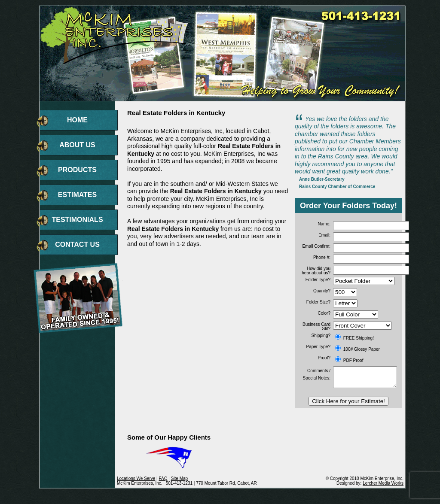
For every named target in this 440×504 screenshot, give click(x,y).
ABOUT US (77, 145)
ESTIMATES (77, 195)
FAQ (163, 478)
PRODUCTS (77, 170)
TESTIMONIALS (77, 220)
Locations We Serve (136, 478)
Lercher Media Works (383, 483)
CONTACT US (77, 244)
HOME (77, 120)
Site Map (179, 478)
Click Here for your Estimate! (348, 401)
